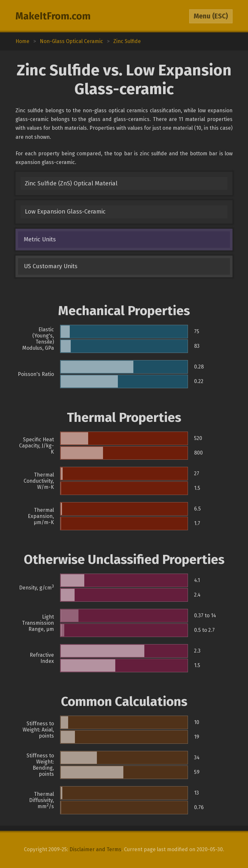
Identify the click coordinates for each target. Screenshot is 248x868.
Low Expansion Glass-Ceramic (65, 212)
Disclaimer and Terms (95, 849)
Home (22, 41)
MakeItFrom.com (53, 16)
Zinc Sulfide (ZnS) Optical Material (71, 183)
